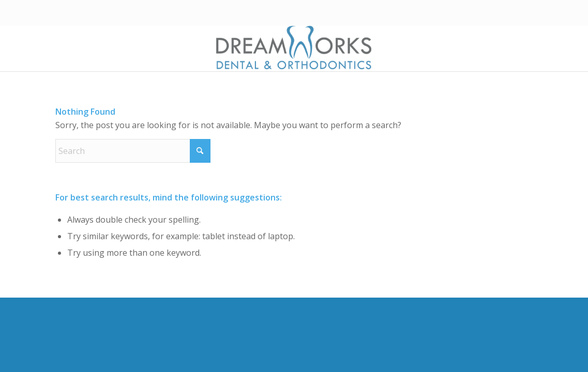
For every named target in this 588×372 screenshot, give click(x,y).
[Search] (133, 151)
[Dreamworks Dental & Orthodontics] (294, 49)
